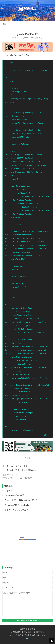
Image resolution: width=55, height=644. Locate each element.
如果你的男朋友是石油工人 (16, 510)
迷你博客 (24, 629)
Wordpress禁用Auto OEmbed (18, 505)
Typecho (25, 38)
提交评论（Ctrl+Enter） (27, 621)
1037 (32, 38)
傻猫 (26, 632)
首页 (4, 24)
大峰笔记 (14, 632)
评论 (41, 38)
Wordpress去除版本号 (14, 495)
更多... (42, 632)
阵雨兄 (30, 632)
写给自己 (9, 491)
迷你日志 (20, 635)
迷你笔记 (31, 629)
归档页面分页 (12, 475)
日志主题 (28, 635)
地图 (34, 635)
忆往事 (21, 632)
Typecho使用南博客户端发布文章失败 (21, 500)
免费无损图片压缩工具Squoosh (23, 470)
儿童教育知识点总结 (18, 466)
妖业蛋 (36, 632)
